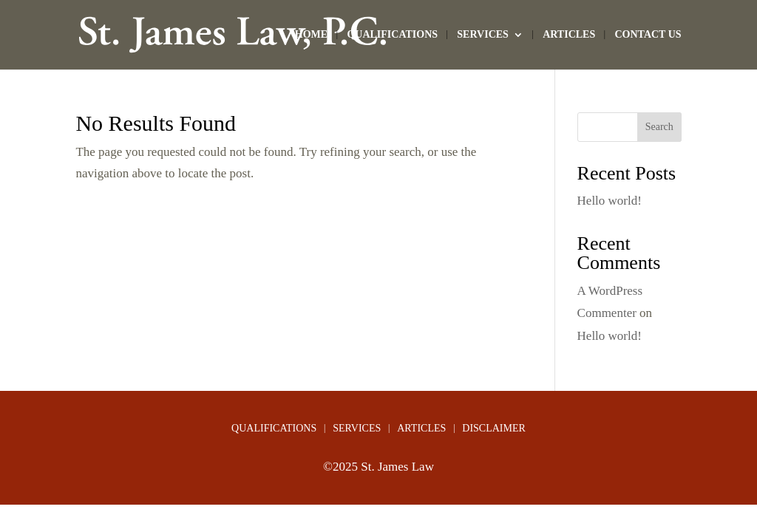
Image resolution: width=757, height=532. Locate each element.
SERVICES (483, 35)
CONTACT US (648, 35)
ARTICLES (569, 35)
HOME (311, 35)
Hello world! (610, 201)
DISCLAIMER (494, 429)
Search (659, 127)
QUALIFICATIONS (392, 35)
